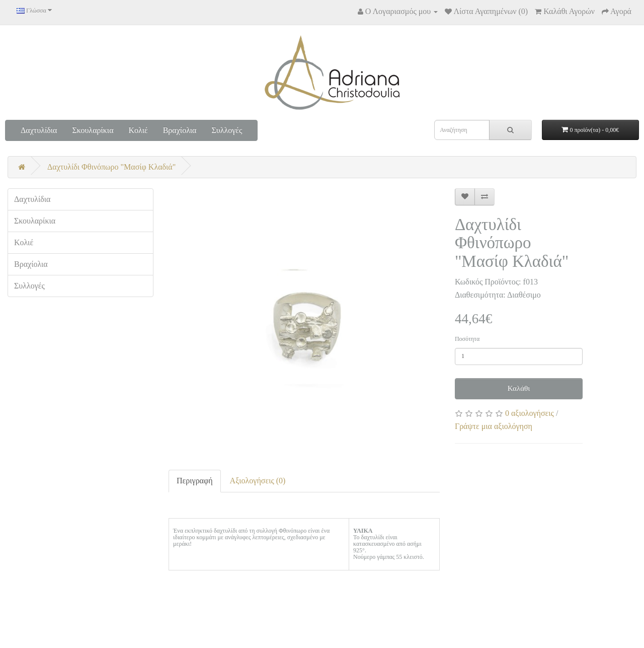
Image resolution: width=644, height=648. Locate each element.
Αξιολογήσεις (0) (258, 481)
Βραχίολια (180, 130)
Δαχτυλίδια (39, 130)
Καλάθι (519, 388)
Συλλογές (227, 130)
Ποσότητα (467, 339)
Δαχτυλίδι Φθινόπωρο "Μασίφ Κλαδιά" (111, 167)
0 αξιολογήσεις (530, 413)
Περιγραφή (195, 481)
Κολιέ (138, 130)
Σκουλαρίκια (93, 130)
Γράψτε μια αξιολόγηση (494, 426)
